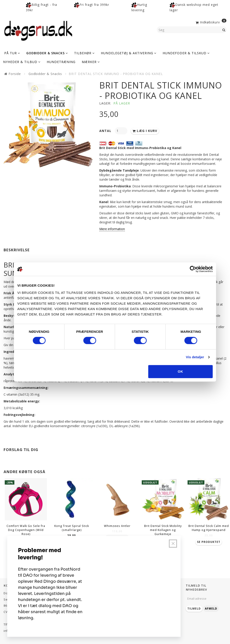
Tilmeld (194, 609)
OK (180, 371)
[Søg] (224, 30)
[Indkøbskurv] (211, 22)
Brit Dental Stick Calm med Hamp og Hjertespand (209, 528)
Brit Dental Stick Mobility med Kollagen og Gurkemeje (163, 530)
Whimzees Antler (117, 526)
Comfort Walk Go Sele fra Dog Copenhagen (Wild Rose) (26, 530)
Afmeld (211, 609)
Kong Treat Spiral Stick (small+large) (72, 528)
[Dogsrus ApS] (38, 30)
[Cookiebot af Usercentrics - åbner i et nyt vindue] (193, 269)
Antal (106, 131)
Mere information (112, 229)
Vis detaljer (195, 357)
